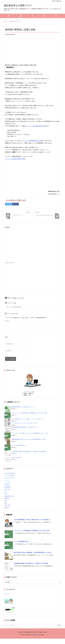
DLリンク (7, 594)
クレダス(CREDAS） (10, 476)
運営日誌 (7, 508)
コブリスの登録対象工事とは (19, 445)
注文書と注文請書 (16, 458)
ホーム (7, 21)
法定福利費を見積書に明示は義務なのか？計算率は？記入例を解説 (29, 451)
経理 (6, 503)
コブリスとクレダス (10, 478)
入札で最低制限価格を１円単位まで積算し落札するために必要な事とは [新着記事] (32, 520)
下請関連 (7, 485)
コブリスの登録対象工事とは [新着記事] (21, 541)
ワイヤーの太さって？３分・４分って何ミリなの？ (25, 423)
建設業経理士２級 (16, 21)
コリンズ (7, 480)
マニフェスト (8, 483)
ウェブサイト (8, 351)
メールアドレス (9, 344)
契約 (6, 494)
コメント (7, 321)
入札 (6, 492)
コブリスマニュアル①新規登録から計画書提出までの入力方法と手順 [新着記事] (31, 531)
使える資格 (7, 489)
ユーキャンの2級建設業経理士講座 (36, 126)
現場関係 (7, 498)
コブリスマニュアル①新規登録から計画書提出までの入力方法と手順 (29, 413)
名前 (6, 337)
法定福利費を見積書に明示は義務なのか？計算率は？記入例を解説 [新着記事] (31, 563)
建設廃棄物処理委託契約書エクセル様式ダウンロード (25, 427)
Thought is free (41, 635)
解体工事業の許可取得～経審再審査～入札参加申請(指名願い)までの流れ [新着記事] (32, 552)
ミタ (58, 194)
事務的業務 (7, 487)
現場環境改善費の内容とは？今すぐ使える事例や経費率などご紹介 (29, 439)
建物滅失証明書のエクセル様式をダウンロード (23, 407)
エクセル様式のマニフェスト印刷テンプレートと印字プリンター (28, 419)
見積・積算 (7, 505)
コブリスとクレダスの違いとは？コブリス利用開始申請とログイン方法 (30, 433)
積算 (6, 501)
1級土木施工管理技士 (10, 473)
